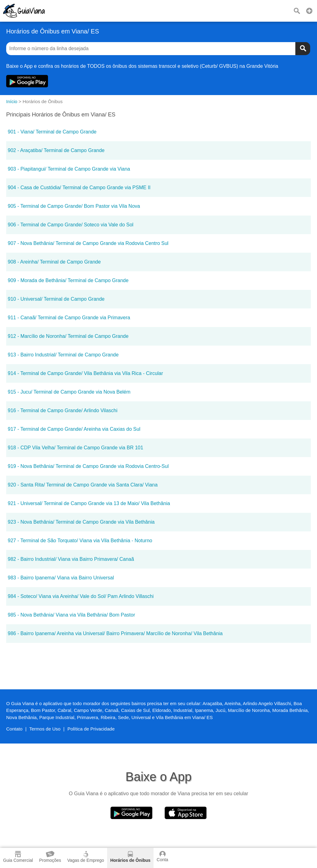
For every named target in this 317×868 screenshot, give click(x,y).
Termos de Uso (45, 729)
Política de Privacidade (91, 729)
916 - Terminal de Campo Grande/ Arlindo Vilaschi (63, 410)
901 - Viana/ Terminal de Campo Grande (52, 132)
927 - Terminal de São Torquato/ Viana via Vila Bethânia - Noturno (80, 541)
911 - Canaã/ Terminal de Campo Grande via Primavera (69, 318)
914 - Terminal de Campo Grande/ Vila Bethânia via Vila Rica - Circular (85, 373)
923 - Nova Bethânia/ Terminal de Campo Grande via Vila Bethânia (81, 522)
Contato (14, 729)
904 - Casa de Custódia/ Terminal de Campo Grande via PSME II (79, 188)
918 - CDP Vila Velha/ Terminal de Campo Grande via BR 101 (76, 448)
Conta (162, 857)
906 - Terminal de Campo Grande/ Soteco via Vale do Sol (71, 225)
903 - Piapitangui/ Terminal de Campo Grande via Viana (69, 169)
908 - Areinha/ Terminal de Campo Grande (54, 262)
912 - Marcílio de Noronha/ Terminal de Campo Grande (68, 336)
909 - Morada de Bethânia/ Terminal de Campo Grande (68, 280)
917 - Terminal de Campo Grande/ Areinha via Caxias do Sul (74, 429)
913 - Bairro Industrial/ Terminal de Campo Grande (63, 355)
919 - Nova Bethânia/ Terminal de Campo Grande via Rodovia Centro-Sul (88, 466)
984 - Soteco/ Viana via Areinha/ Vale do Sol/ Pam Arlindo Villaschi (81, 596)
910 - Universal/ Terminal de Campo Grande (56, 299)
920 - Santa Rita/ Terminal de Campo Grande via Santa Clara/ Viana (83, 485)
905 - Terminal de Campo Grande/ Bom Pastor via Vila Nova (74, 206)
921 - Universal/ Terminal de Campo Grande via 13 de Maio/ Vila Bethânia (89, 503)
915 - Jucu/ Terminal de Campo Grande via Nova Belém (69, 392)
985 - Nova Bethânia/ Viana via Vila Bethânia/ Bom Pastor (71, 615)
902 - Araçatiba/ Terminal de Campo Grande (56, 150)
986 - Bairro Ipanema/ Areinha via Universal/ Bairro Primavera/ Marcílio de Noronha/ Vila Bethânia (115, 633)
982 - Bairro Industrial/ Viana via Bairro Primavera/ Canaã (71, 559)
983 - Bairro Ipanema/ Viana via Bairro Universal (61, 578)
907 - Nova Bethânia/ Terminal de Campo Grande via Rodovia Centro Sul (88, 243)
